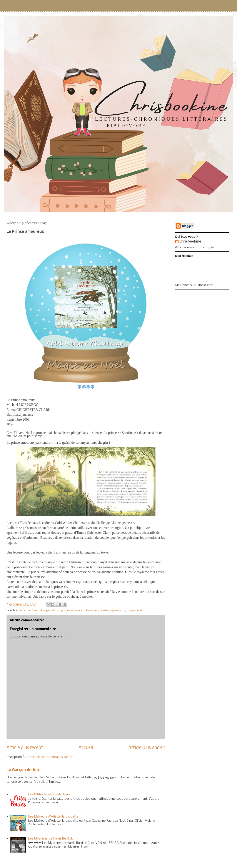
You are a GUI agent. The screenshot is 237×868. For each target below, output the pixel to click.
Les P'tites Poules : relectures (49, 794)
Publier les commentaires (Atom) (51, 757)
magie (131, 610)
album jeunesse (63, 610)
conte (104, 610)
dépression (117, 610)
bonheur (92, 610)
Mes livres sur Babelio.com (194, 285)
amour (80, 610)
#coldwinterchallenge (35, 610)
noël (140, 610)
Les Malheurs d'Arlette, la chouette (53, 817)
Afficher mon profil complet (195, 248)
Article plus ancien (147, 748)
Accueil (86, 748)
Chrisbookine (190, 242)
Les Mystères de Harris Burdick (51, 839)
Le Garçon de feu (23, 770)
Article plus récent (25, 748)
